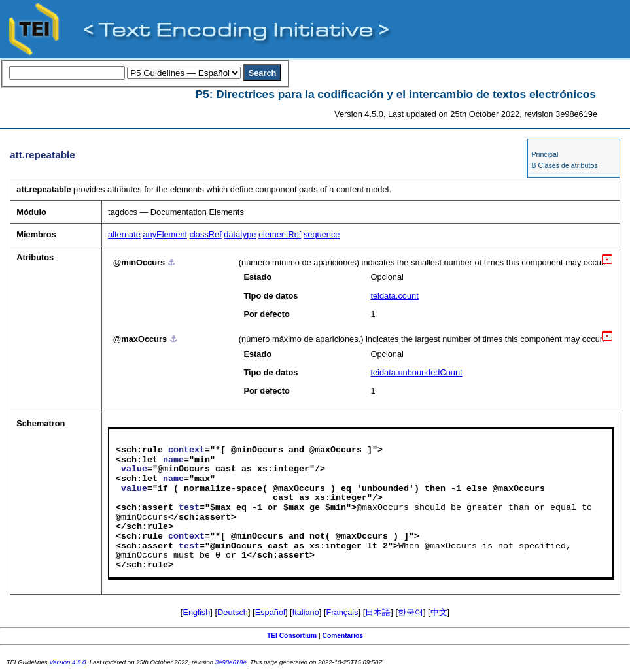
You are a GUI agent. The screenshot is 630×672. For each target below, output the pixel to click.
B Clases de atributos (564, 165)
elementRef (280, 234)
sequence (322, 234)
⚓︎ (171, 262)
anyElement (165, 234)
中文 (439, 612)
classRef (206, 234)
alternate (124, 234)
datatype (240, 234)
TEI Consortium (292, 636)
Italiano (306, 612)
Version (60, 662)
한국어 (411, 612)
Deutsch (233, 612)
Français (342, 612)
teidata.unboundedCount (416, 372)
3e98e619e (231, 662)
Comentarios (343, 636)
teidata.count (394, 296)
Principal (545, 154)
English (196, 612)
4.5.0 (79, 662)
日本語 (378, 612)
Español (270, 612)
